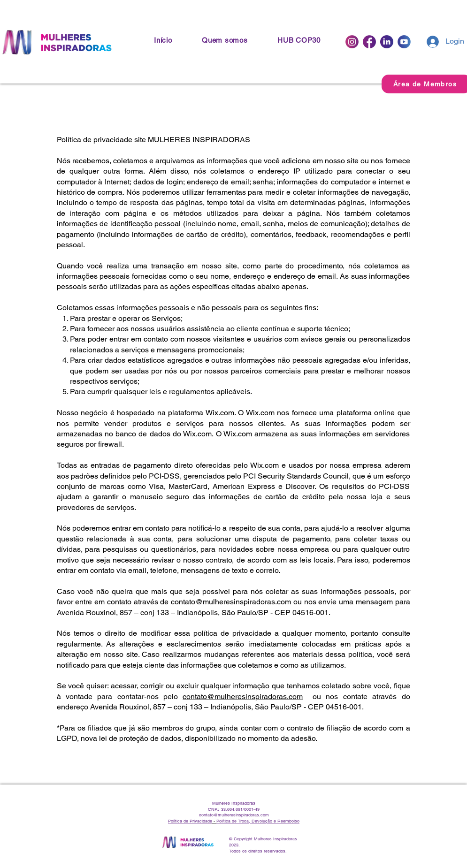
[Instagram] (352, 42)
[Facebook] (369, 42)
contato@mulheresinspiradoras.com (231, 602)
